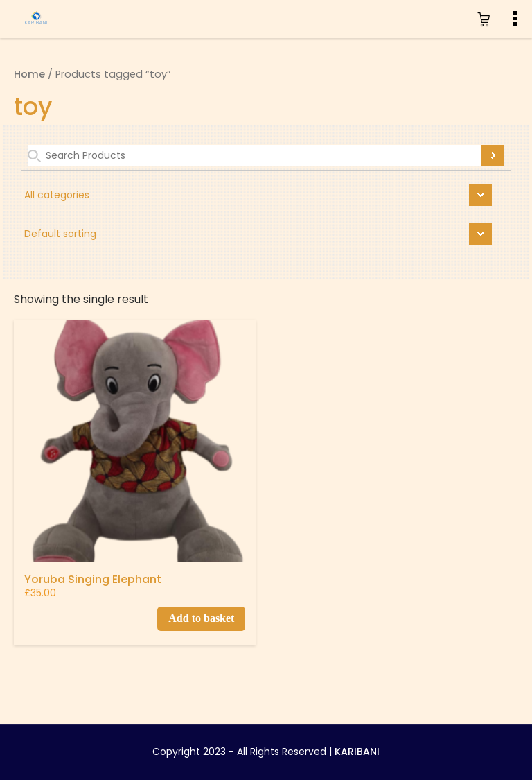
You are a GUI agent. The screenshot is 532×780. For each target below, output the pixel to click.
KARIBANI (357, 752)
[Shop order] (266, 236)
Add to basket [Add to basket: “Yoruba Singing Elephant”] (201, 618)
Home (29, 74)
